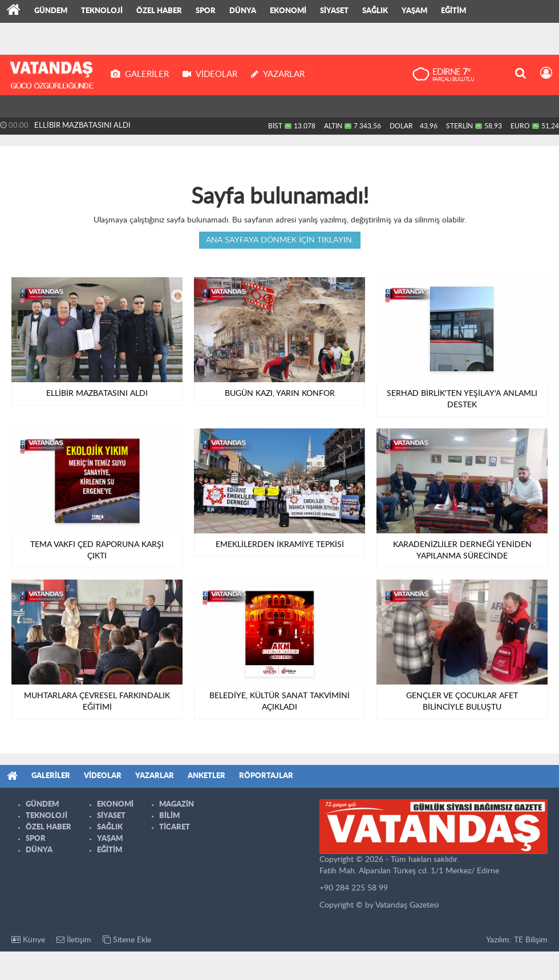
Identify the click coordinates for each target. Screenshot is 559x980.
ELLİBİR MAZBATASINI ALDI (82, 126)
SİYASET (334, 11)
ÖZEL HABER (159, 11)
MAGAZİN (177, 805)
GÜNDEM (51, 11)
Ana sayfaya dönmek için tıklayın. (280, 240)
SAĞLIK (375, 11)
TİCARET (175, 827)
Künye (28, 940)
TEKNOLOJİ (102, 11)
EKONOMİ (288, 11)
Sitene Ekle (127, 940)
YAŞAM (414, 11)
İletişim (74, 940)
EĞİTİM (453, 11)
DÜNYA (243, 11)
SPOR (206, 11)
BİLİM (169, 816)
